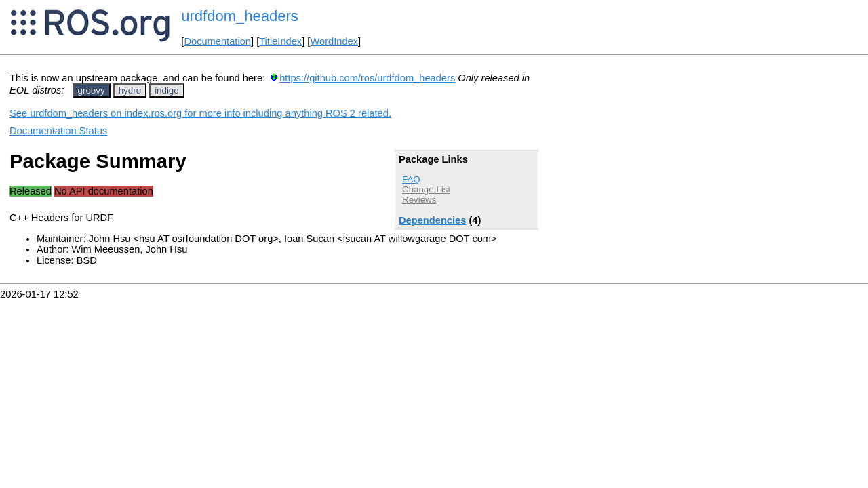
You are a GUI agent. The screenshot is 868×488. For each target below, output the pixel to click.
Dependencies (432, 220)
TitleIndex (280, 41)
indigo (167, 90)
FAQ (411, 179)
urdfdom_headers (239, 16)
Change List (426, 189)
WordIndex (334, 41)
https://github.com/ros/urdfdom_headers (367, 78)
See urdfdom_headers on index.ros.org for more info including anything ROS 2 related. (200, 113)
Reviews (419, 200)
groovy (92, 90)
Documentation (217, 41)
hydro (130, 90)
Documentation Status (58, 131)
